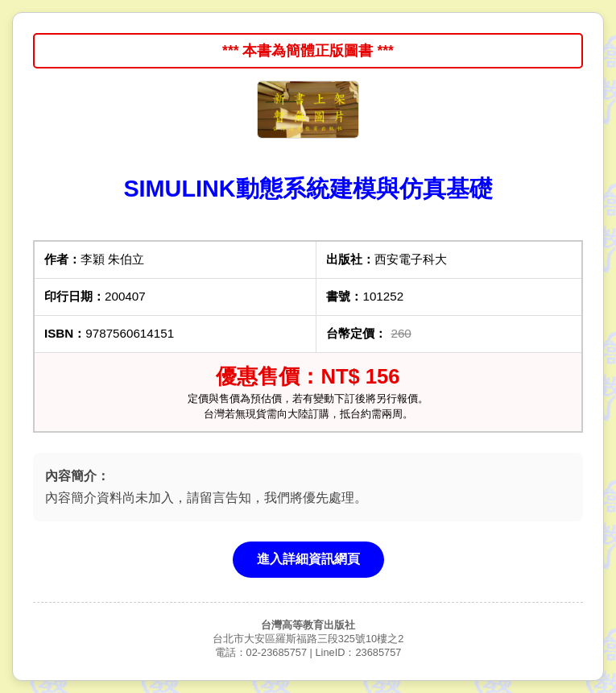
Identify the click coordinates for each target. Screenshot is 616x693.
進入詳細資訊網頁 (308, 559)
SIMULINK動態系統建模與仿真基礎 (308, 189)
